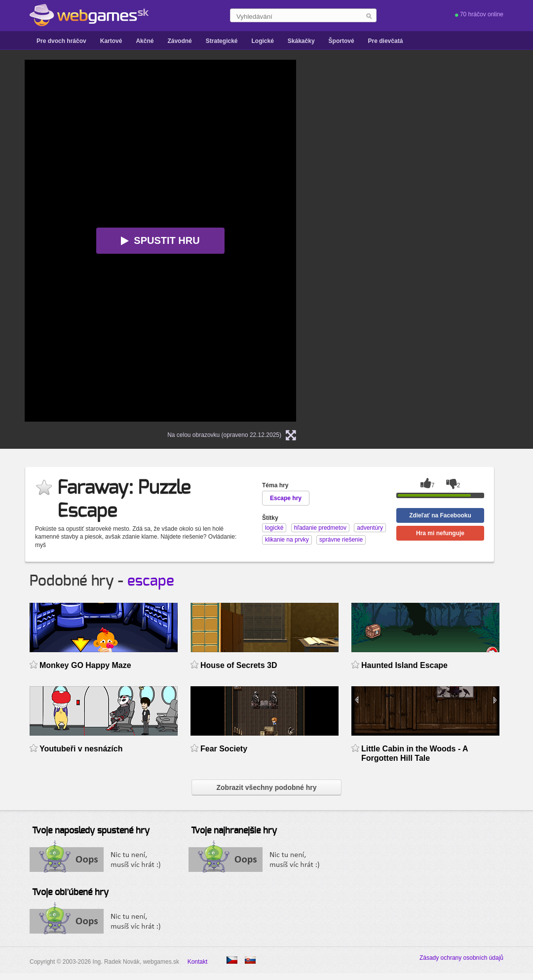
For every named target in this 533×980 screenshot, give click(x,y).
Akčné (145, 41)
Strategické (222, 41)
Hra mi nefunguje (440, 533)
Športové (342, 41)
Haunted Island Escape (404, 665)
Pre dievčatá (386, 41)
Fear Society (224, 749)
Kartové (111, 41)
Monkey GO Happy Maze (85, 665)
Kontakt (198, 962)
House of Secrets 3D (239, 665)
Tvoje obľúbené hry (70, 893)
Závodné (179, 41)
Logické (262, 41)
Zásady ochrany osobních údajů (461, 958)
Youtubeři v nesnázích (81, 749)
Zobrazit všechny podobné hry (266, 787)
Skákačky (301, 41)
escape (151, 581)
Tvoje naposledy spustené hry (91, 831)
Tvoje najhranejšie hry (234, 831)
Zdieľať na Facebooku (440, 515)
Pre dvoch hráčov (61, 41)
